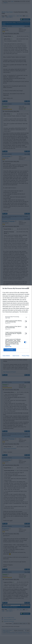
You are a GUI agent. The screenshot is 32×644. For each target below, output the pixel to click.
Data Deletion (6, 356)
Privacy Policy (26, 356)
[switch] (25, 321)
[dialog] (16, 322)
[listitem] (16, 317)
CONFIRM (10, 350)
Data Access (16, 356)
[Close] (29, 289)
